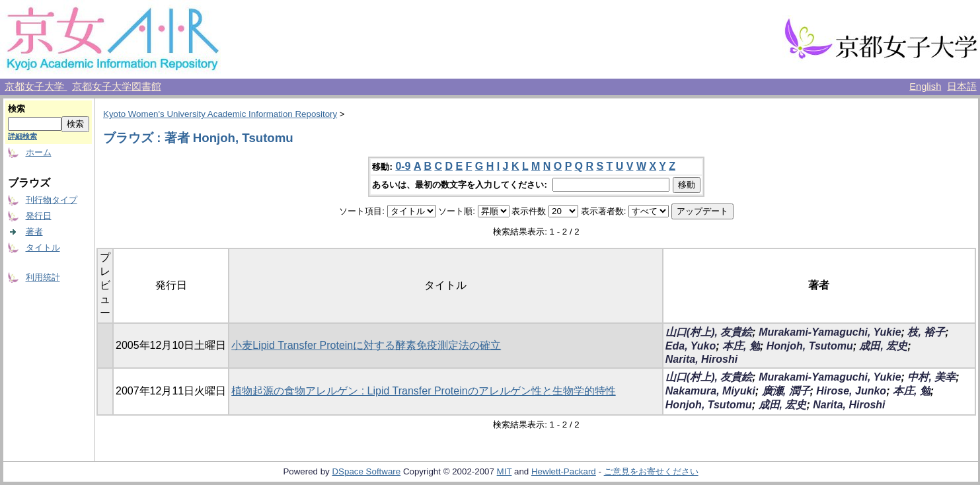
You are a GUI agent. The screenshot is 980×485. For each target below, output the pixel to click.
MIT (505, 471)
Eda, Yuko (691, 346)
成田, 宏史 (883, 346)
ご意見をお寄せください (651, 471)
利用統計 (43, 277)
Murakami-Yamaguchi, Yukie (830, 332)
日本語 (962, 87)
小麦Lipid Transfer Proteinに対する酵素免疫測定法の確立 (366, 345)
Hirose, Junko (851, 391)
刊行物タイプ (52, 200)
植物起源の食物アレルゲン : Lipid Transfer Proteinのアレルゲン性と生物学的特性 (423, 391)
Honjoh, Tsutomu (810, 346)
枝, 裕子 (926, 332)
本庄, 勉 (741, 346)
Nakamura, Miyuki (710, 391)
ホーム (39, 152)
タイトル (43, 247)
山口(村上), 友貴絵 (709, 332)
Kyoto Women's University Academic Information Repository (220, 114)
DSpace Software (366, 471)
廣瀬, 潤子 (786, 391)
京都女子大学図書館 (117, 87)
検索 (17, 109)
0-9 (403, 166)
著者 (34, 232)
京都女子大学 (36, 87)
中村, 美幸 (931, 377)
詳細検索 (22, 136)
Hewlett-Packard (564, 471)
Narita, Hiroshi (701, 359)
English (925, 87)
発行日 (39, 216)
